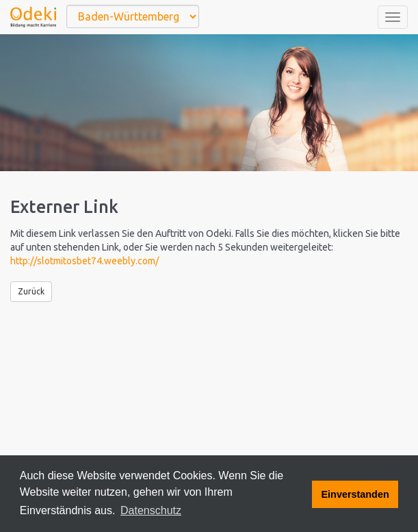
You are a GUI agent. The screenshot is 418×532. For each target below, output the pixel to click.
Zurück (31, 291)
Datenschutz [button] (151, 510)
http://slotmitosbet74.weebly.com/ (84, 261)
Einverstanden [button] (355, 494)
